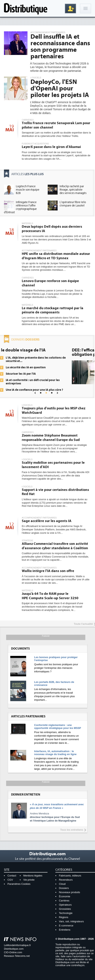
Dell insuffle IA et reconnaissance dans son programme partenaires (60, 47)
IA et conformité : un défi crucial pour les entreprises (58, 382)
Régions (64, 917)
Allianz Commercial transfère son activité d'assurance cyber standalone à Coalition (55, 546)
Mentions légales (33, 876)
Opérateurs (65, 905)
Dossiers (64, 888)
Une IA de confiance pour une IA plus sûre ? (59, 390)
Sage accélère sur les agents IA (47, 521)
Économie (65, 896)
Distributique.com (14, 949)
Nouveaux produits (70, 892)
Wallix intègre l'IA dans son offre (48, 571)
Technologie (66, 913)
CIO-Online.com (13, 952)
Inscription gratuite (70, 9)
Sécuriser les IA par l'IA (46, 374)
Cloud (62, 884)
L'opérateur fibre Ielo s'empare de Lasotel (73, 204)
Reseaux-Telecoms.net (17, 956)
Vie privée (29, 880)
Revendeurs (66, 880)
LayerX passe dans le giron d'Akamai (51, 147)
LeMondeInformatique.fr (17, 945)
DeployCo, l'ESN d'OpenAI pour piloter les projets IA (60, 88)
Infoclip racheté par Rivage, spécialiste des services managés (73, 190)
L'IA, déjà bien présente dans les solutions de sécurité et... (61, 359)
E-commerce (66, 926)
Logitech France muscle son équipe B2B (28, 190)
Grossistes (65, 909)
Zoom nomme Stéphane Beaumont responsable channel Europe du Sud (51, 438)
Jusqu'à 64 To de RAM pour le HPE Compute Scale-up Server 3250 (50, 596)
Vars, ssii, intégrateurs (71, 921)
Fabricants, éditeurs (70, 876)
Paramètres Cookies (19, 884)
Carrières (64, 901)
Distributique (26, 8)
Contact (12, 876)
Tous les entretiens (72, 830)
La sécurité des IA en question (51, 367)
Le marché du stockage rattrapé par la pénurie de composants (53, 310)
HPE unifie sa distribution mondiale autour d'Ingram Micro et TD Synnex (56, 256)
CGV (10, 880)
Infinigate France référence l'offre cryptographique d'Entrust (20, 207)
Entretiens (65, 930)
